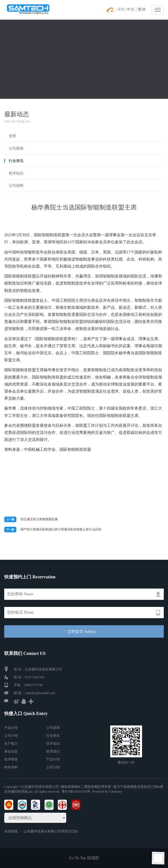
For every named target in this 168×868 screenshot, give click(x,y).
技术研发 (11, 759)
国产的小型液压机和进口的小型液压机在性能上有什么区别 (61, 529)
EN (121, 9)
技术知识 (16, 173)
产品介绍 (11, 728)
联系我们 (53, 751)
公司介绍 (11, 736)
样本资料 (11, 767)
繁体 (142, 9)
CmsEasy (115, 792)
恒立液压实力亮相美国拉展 (39, 519)
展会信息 (11, 751)
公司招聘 (16, 186)
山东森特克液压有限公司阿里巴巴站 (51, 831)
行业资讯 (16, 161)
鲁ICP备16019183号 (76, 792)
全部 (12, 136)
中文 (131, 9)
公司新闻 (16, 148)
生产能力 (11, 744)
